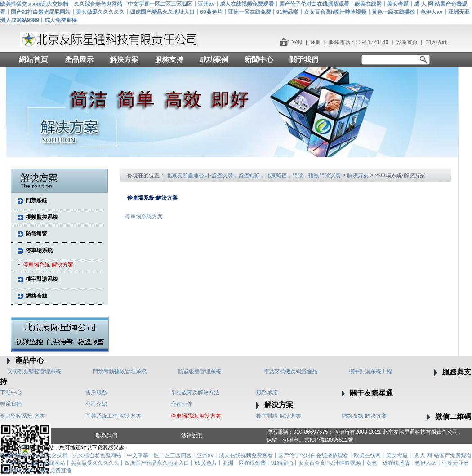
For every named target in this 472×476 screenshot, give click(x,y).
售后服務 (96, 392)
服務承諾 (267, 392)
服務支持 (169, 60)
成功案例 (214, 60)
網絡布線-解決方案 (364, 416)
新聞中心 (259, 60)
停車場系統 (39, 250)
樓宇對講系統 (42, 279)
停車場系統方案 (144, 217)
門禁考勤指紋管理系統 (120, 371)
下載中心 (11, 392)
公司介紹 (96, 404)
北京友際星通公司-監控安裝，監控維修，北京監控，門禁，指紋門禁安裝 (254, 175)
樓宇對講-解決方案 (279, 416)
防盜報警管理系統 (200, 371)
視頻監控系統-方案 (22, 416)
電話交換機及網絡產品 (290, 371)
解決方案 (124, 60)
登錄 (297, 42)
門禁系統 (36, 200)
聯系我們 (11, 404)
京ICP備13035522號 (329, 440)
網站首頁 (33, 60)
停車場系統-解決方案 (48, 265)
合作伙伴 (182, 404)
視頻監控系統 (42, 217)
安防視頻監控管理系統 (34, 371)
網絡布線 (36, 296)
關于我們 (304, 60)
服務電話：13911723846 (358, 42)
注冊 (316, 42)
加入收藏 (436, 42)
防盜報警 (36, 234)
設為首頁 (407, 42)
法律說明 (192, 436)
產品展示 (79, 60)
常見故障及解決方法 (195, 392)
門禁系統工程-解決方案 (113, 416)
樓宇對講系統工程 (370, 371)
